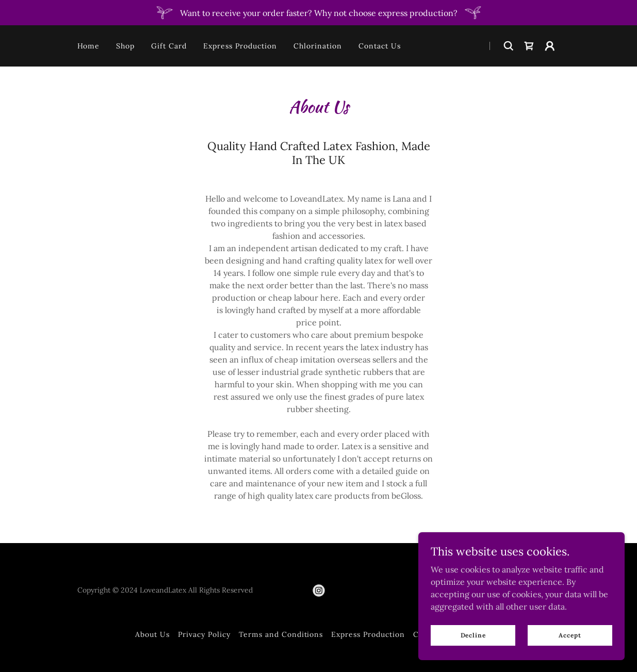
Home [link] (89, 46)
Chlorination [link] (318, 46)
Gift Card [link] (169, 46)
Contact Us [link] (380, 46)
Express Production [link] (240, 46)
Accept (570, 635)
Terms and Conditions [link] (281, 634)
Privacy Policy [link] (204, 634)
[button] (550, 46)
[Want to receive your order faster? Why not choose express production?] (319, 13)
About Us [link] (152, 634)
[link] (529, 46)
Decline (473, 635)
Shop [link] (125, 46)
